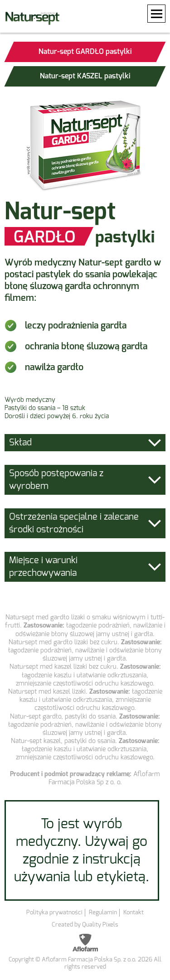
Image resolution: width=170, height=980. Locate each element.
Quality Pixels (100, 924)
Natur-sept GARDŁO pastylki (85, 52)
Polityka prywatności (54, 912)
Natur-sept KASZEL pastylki (85, 76)
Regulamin (103, 912)
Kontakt (134, 912)
